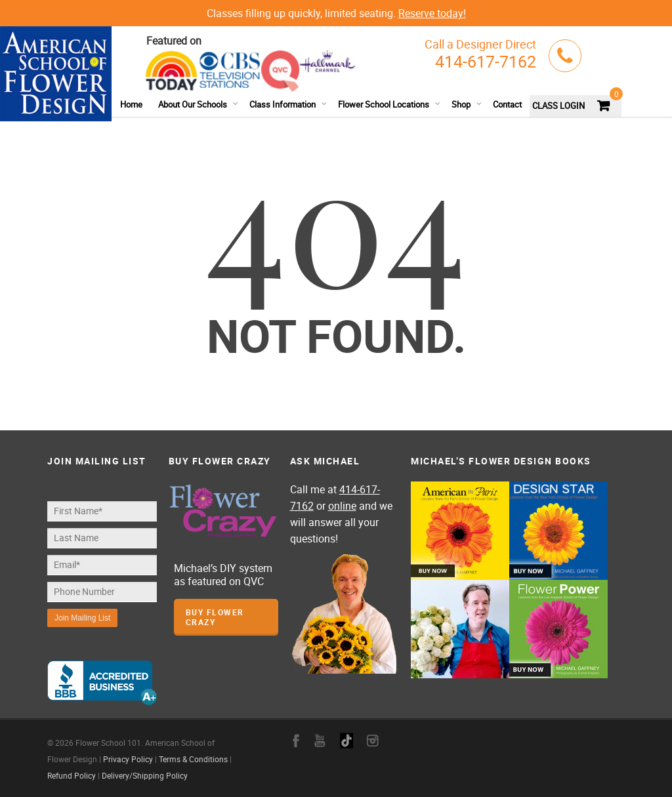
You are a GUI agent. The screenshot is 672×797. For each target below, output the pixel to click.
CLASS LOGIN (558, 106)
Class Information (288, 104)
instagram (373, 741)
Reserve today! (432, 13)
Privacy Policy (128, 759)
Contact (507, 104)
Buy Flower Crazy (215, 617)
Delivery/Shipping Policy (145, 775)
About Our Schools (199, 104)
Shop (467, 104)
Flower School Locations (389, 104)
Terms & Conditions (193, 759)
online (342, 506)
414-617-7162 (486, 61)
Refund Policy (72, 775)
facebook (296, 741)
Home (131, 104)
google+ (346, 741)
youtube (320, 741)
